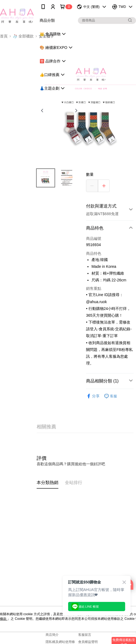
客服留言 (85, 635)
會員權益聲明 (88, 642)
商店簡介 (52, 635)
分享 (93, 396)
